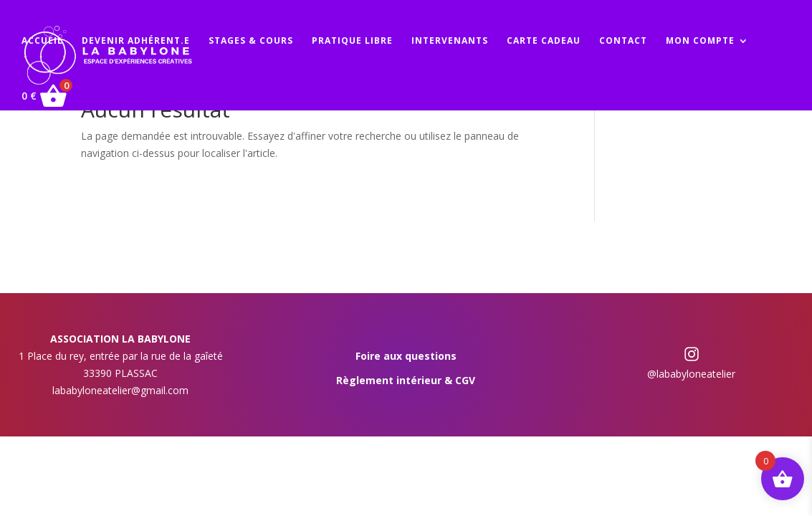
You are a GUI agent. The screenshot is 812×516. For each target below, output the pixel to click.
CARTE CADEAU (544, 41)
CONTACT (623, 41)
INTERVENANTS (450, 41)
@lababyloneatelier (691, 374)
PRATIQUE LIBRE (352, 41)
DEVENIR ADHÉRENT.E (136, 41)
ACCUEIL (42, 41)
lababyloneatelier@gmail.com (120, 390)
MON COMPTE (700, 41)
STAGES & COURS (251, 41)
